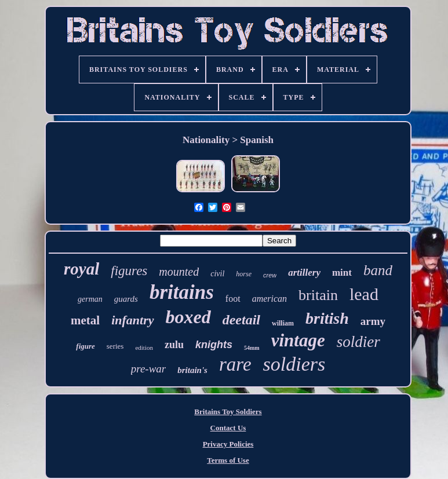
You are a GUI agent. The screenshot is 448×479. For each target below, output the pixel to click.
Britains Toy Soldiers (228, 412)
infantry (132, 320)
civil (217, 274)
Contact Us (228, 428)
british (327, 318)
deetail (241, 320)
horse (244, 274)
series (115, 346)
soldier (358, 342)
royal (81, 269)
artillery (304, 273)
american (269, 299)
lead (364, 294)
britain (318, 295)
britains (182, 292)
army (373, 321)
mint (342, 273)
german (90, 299)
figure (85, 346)
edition (144, 348)
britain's (192, 370)
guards (126, 299)
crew (270, 275)
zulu (174, 345)
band (378, 270)
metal (85, 320)
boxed (188, 317)
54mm (252, 348)
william (283, 323)
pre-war (149, 369)
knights (214, 345)
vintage (298, 340)
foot (233, 299)
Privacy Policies (228, 444)
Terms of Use (228, 460)
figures (129, 271)
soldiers (294, 364)
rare (235, 364)
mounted (179, 272)
